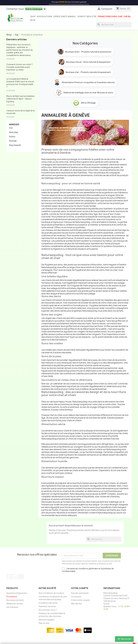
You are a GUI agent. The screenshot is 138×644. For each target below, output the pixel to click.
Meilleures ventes (15, 604)
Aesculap (14, 132)
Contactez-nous (15, 9)
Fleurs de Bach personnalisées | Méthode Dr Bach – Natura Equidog (20, 99)
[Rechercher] (114, 25)
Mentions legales (47, 620)
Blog (33, 20)
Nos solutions (45, 17)
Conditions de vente (48, 603)
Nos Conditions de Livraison (51, 593)
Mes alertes (76, 604)
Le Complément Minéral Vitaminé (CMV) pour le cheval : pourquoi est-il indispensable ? (20, 83)
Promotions (12, 597)
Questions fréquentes (17, 593)
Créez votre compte (80, 600)
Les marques (12, 607)
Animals (13, 141)
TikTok (21, 577)
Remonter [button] (124, 639)
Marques (14, 124)
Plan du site (44, 623)
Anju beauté (15, 145)
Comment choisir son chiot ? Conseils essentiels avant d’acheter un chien (19, 67)
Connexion (76, 597)
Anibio (12, 137)
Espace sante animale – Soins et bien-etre (75, 17)
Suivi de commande (80, 593)
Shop (33, 17)
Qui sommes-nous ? (48, 610)
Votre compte (80, 588)
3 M (11, 128)
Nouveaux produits (15, 600)
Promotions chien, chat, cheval (114, 17)
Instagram (15, 577)
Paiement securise (47, 606)
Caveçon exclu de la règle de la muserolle (20, 112)
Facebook (9, 577)
